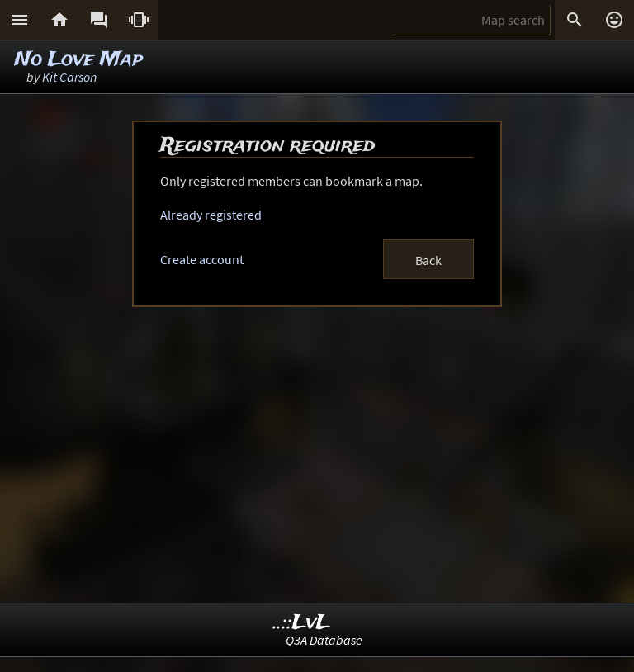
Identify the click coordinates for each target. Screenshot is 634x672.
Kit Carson (69, 77)
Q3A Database (324, 640)
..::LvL (302, 623)
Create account (202, 259)
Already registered (211, 215)
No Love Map (79, 60)
